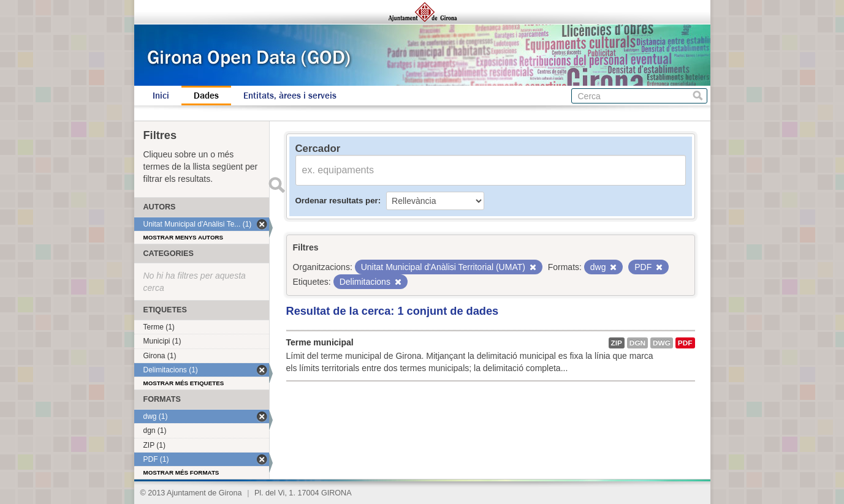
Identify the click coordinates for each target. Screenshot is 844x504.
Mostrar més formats (181, 472)
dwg (662, 343)
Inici (161, 96)
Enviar (277, 185)
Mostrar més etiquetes (184, 383)
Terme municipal (320, 342)
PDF (685, 343)
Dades (206, 96)
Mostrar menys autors (184, 237)
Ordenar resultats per (337, 201)
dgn (637, 343)
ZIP (617, 343)
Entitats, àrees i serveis (290, 96)
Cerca (698, 96)
